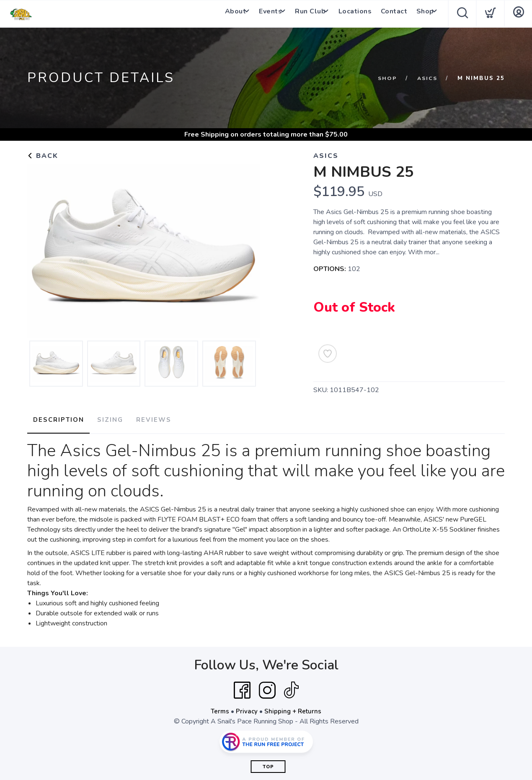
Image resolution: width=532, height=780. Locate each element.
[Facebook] (242, 687)
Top (268, 764)
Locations (353, 14)
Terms (219, 708)
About (222, 14)
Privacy (247, 708)
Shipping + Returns (294, 708)
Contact (390, 14)
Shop (420, 14)
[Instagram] (267, 687)
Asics (427, 78)
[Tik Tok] (291, 687)
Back (43, 156)
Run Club (304, 14)
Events (260, 14)
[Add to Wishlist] (328, 354)
